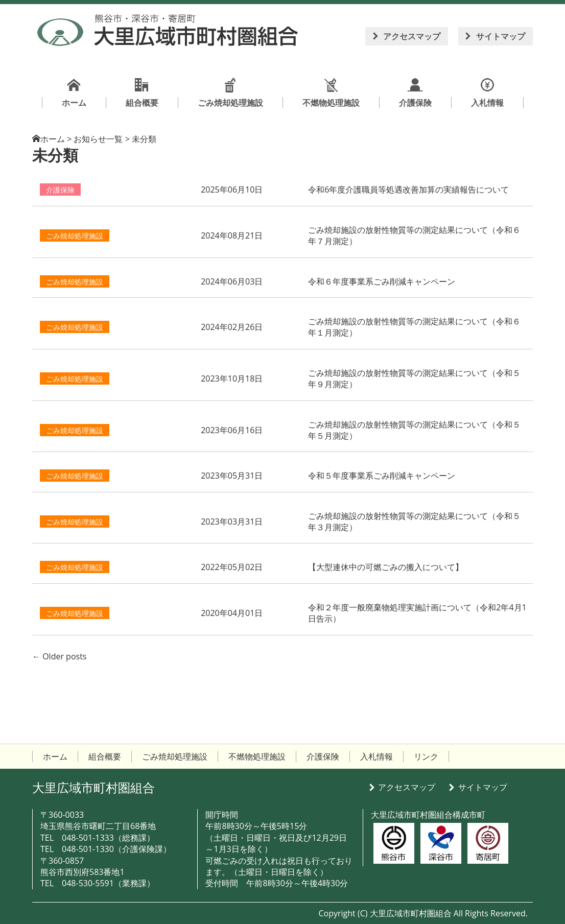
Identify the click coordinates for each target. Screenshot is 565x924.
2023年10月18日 (232, 378)
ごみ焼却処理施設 (75, 236)
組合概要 (105, 756)
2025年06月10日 (232, 189)
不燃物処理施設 (257, 756)
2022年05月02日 (232, 567)
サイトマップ (501, 36)
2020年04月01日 (232, 613)
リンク (426, 756)
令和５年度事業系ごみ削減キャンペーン (382, 476)
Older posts (59, 656)
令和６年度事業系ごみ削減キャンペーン (382, 281)
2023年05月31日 (232, 476)
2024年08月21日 (232, 235)
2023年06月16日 (232, 430)
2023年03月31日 (232, 522)
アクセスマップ (412, 36)
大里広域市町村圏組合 (93, 787)
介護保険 (60, 190)
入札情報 (376, 756)
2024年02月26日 (232, 327)
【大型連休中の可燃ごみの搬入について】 (386, 567)
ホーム (53, 139)
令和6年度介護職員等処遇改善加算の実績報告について (408, 189)
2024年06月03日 (232, 281)
